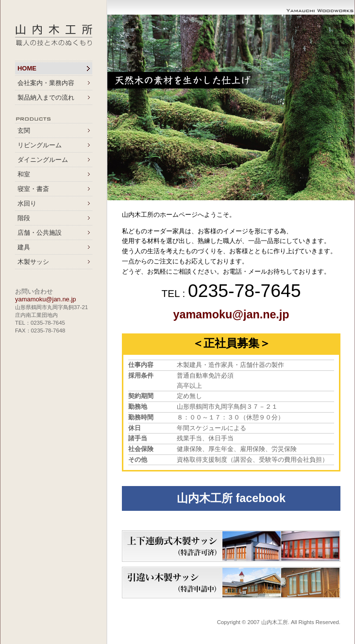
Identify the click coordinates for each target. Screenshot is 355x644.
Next (342, 107)
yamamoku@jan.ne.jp (45, 299)
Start (343, 212)
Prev (120, 107)
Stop (350, 212)
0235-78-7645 (244, 291)
